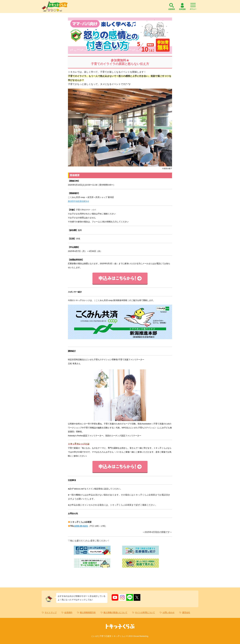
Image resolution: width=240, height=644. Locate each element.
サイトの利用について (145, 612)
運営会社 (186, 612)
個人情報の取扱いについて (115, 612)
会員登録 (182, 6)
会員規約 (68, 612)
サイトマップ (51, 612)
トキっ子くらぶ (55, 6)
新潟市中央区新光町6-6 (78, 201)
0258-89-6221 (81, 526)
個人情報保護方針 (88, 612)
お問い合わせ (169, 612)
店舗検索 (172, 6)
